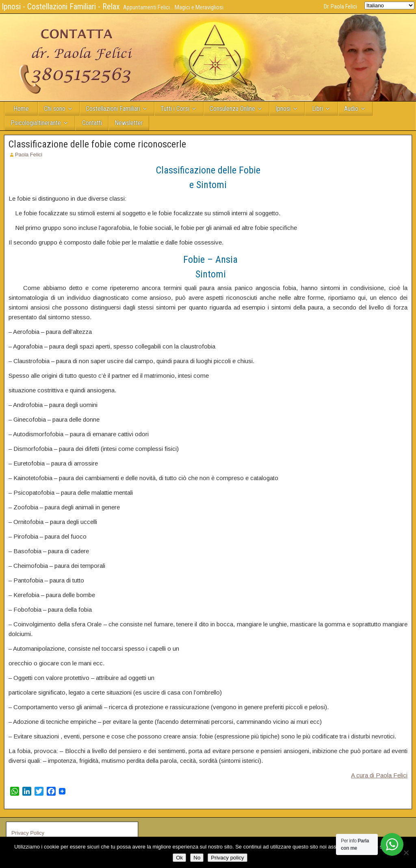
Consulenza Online (232, 109)
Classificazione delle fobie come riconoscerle (97, 144)
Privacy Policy (28, 833)
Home (21, 109)
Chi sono (55, 109)
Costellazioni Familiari (113, 109)
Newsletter (129, 123)
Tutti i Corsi (175, 109)
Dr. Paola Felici (340, 6)
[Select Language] (389, 5)
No (197, 858)
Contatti (92, 123)
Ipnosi (283, 109)
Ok (179, 858)
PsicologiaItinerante (36, 123)
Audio (351, 109)
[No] (406, 853)
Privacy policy (227, 858)
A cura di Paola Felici (379, 775)
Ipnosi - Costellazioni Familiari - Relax (61, 6)
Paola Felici (29, 155)
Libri (317, 109)
